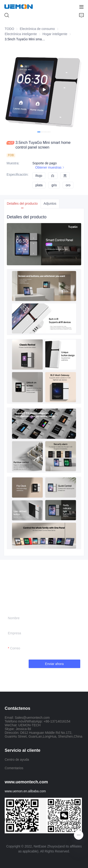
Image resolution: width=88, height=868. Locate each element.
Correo (15, 648)
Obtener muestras (50, 167)
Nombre (14, 618)
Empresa (15, 633)
